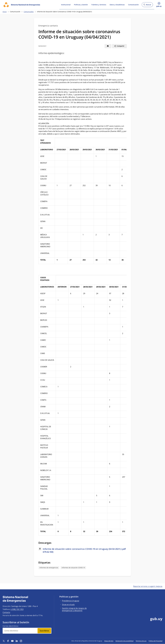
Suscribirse (44, 631)
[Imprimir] (108, 46)
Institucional (66, 5)
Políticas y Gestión (81, 5)
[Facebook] (8, 641)
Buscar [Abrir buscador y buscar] (147, 5)
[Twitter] (4, 641)
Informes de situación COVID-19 (73, 568)
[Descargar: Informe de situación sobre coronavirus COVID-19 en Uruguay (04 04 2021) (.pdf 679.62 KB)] (83, 551)
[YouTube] (12, 641)
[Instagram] (21, 641)
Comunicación (133, 5)
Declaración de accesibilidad (124, 641)
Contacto (6, 612)
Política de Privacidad (156, 641)
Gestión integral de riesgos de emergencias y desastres (74, 609)
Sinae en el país (68, 605)
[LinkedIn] (17, 641)
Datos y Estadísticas (117, 5)
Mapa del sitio (109, 641)
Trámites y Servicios (99, 5)
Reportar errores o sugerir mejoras (148, 586)
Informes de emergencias (49, 568)
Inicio (5, 12)
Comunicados (29, 12)
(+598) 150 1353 (17, 609)
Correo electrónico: (11, 626)
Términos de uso (141, 641)
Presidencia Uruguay (71, 601)
